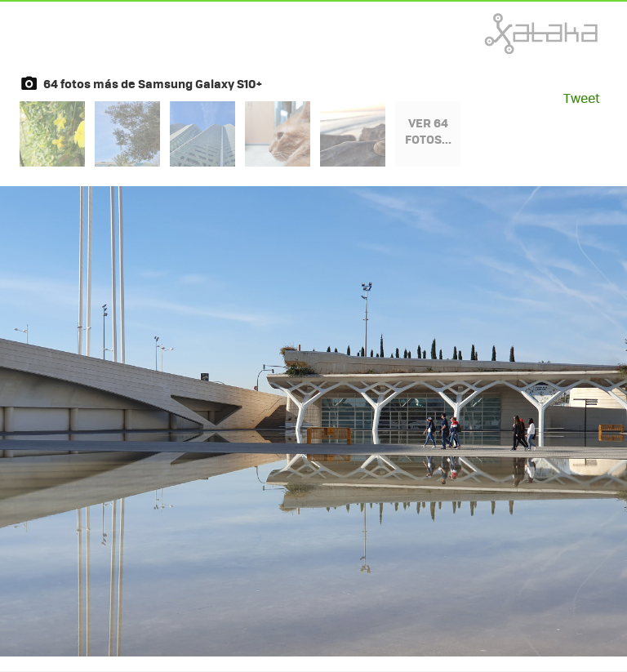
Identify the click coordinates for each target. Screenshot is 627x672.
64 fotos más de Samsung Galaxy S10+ (153, 83)
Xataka (505, 33)
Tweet (582, 98)
